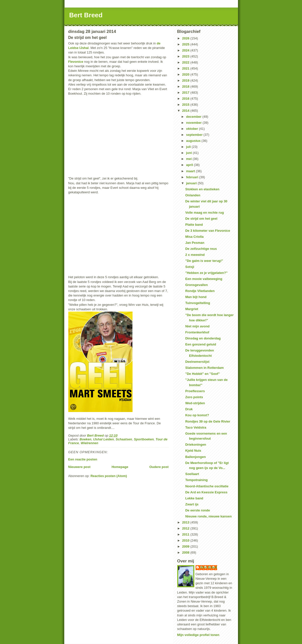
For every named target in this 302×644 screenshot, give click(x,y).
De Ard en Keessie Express (206, 492)
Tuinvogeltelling (198, 303)
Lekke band (194, 498)
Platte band (194, 225)
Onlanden (193, 195)
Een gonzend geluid (201, 344)
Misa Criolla (194, 237)
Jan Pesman (195, 243)
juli (189, 147)
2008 (186, 552)
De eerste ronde (198, 510)
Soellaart (192, 474)
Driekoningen (196, 445)
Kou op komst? (197, 415)
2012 (186, 528)
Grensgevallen (197, 285)
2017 (186, 93)
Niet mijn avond (197, 326)
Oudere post (159, 467)
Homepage (120, 467)
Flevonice (76, 62)
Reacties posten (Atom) (109, 476)
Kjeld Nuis (193, 451)
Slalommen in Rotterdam (204, 368)
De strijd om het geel (201, 219)
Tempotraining (196, 480)
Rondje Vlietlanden (200, 291)
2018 (186, 86)
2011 (186, 534)
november (194, 123)
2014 (186, 111)
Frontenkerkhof (197, 332)
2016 (186, 99)
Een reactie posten (83, 459)
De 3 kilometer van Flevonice (208, 231)
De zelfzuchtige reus (201, 249)
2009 (186, 546)
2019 (186, 80)
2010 (186, 540)
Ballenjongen (196, 457)
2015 (186, 105)
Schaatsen (124, 439)
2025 (186, 44)
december (194, 117)
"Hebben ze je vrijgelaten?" (206, 273)
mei (189, 159)
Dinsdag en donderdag (203, 338)
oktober (192, 129)
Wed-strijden (195, 403)
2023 (186, 56)
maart (191, 171)
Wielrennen (89, 443)
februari (193, 177)
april (190, 165)
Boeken (85, 439)
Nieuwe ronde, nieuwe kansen (208, 516)
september (195, 135)
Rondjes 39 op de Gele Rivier (208, 421)
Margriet (192, 309)
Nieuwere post (79, 467)
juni (189, 153)
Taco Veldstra (196, 427)
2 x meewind (195, 255)
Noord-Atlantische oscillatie (207, 486)
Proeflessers (195, 391)
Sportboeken (144, 439)
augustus (194, 141)
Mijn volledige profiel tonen (198, 635)
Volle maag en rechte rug (205, 213)
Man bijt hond (196, 297)
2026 (186, 38)
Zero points (194, 397)
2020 (186, 74)
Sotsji (190, 267)
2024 (186, 50)
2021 (186, 68)
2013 (186, 522)
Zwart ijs (192, 504)
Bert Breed (86, 15)
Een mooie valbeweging (204, 279)
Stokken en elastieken (202, 189)
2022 (186, 62)
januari (192, 183)
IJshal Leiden (103, 439)
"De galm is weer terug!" (204, 261)
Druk (189, 409)
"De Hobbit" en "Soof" (202, 374)
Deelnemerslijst (197, 362)
